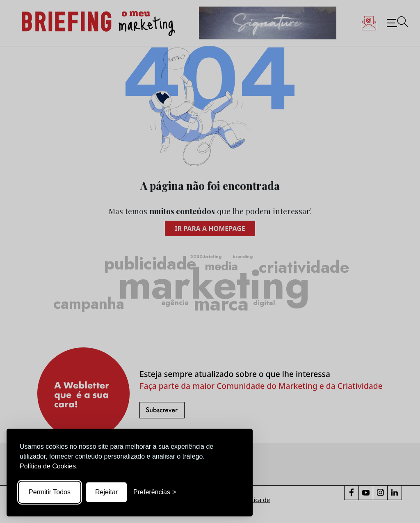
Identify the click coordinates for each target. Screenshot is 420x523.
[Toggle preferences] (155, 492)
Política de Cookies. (49, 466)
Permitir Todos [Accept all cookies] (50, 492)
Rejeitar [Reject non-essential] (106, 492)
